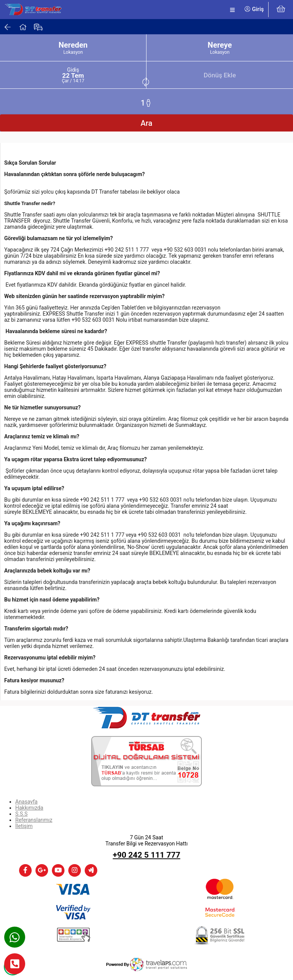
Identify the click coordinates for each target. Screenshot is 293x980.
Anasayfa (26, 802)
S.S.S (21, 814)
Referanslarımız (34, 820)
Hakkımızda (29, 808)
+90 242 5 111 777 (147, 855)
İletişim (24, 826)
